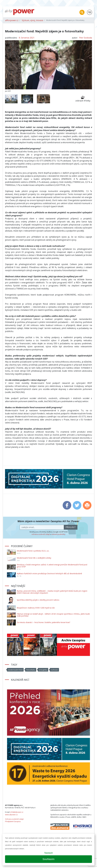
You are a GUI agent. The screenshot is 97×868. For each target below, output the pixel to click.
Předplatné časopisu (13, 821)
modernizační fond (15, 670)
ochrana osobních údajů (41, 534)
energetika (43, 670)
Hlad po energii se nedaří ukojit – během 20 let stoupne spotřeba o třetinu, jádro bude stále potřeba (53, 615)
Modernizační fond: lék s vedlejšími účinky (34, 558)
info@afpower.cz (17, 812)
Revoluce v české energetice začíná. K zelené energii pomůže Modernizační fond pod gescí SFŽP (52, 566)
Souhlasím (49, 859)
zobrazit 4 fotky (83, 99)
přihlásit (71, 527)
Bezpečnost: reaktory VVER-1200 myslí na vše (36, 608)
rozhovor (54, 670)
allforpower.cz (12, 20)
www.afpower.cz (11, 815)
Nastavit (48, 853)
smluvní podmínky (58, 534)
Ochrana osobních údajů (14, 819)
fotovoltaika (31, 670)
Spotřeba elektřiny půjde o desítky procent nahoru (38, 600)
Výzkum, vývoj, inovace (32, 20)
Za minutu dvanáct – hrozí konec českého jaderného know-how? (44, 622)
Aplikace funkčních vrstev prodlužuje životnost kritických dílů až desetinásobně (49, 573)
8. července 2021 (27, 38)
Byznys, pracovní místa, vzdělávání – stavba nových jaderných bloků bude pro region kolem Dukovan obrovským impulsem (52, 592)
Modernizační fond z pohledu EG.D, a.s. (33, 551)
